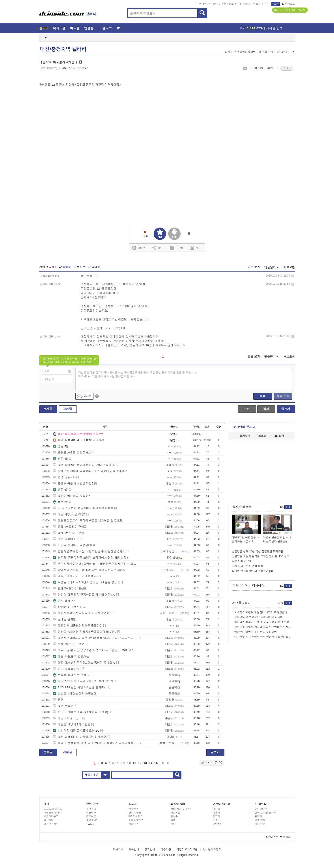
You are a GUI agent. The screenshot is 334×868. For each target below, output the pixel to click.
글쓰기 (286, 409)
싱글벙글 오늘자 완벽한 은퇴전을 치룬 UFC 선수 (261, 556)
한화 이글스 (135, 813)
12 (140, 763)
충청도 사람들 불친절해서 (72, 453)
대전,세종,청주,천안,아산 (71, 656)
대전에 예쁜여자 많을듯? (71, 496)
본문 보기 (254, 267)
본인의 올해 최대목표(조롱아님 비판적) (80, 712)
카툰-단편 (260, 824)
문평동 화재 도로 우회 (69, 675)
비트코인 (175, 813)
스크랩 (245, 68)
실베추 (139, 248)
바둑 (173, 820)
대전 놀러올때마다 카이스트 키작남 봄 (80, 737)
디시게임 (243, 4)
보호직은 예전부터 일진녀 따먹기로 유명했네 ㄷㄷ (263, 612)
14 (151, 763)
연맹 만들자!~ (64, 477)
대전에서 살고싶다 (67, 718)
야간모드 (288, 4)
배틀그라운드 (51, 816)
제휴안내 (134, 849)
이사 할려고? (64, 601)
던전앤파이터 (51, 824)
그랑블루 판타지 (53, 813)
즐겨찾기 (245, 436)
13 (145, 763)
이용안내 (282, 52)
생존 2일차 (62, 502)
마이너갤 (202, 4)
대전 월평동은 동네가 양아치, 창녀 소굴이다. (84, 465)
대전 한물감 (63, 706)
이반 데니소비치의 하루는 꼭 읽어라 (256, 632)
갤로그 (232, 4)
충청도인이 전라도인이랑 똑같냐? (77, 576)
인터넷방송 (261, 809)
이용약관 (166, 849)
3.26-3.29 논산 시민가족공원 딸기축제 (80, 687)
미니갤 (213, 4)
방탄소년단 (92, 820)
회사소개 (118, 849)
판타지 (258, 816)
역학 (173, 824)
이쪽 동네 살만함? (67, 669)
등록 (263, 396)
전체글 (48, 409)
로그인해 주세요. (245, 427)
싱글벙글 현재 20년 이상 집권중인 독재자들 (258, 552)
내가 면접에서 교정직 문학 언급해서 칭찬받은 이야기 (263, 637)
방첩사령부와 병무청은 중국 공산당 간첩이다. (85, 613)
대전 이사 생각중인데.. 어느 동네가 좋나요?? (84, 663)
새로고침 (289, 267)
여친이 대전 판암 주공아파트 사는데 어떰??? (84, 595)
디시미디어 (240, 586)
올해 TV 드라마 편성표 (70, 527)
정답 (58, 700)
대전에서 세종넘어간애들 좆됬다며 (78, 626)
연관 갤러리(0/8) (244, 52)
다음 (163, 763)
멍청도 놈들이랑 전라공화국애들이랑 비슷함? (85, 632)
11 (134, 763)
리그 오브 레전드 (53, 809)
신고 (196, 248)
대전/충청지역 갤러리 (63, 49)
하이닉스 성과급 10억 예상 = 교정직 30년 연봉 (262, 622)
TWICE (90, 824)
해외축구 (133, 824)
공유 (158, 248)
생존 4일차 (62, 459)
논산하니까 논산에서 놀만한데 (75, 694)
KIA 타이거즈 (136, 816)
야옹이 (216, 813)
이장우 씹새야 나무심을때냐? (74, 545)
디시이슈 (258, 586)
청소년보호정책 (212, 849)
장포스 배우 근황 (242, 561)
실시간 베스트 (242, 507)
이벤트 (255, 4)
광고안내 (150, 849)
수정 (247, 409)
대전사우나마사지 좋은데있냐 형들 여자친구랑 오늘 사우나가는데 (95, 638)
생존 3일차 (62, 490)
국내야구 (133, 809)
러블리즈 (91, 813)
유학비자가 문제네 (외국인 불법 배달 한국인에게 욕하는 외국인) (95, 564)
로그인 (275, 4)
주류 (215, 820)
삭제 (293, 276)
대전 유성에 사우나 (68, 539)
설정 (227, 52)
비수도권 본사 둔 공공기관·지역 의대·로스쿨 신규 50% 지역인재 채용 (95, 650)
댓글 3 (286, 68)
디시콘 (264, 4)
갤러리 (44, 28)
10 (129, 763)
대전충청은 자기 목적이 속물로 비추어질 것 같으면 (88, 521)
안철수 (174, 816)
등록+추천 (283, 396)
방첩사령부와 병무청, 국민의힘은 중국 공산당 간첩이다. (91, 551)
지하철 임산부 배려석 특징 (248, 566)
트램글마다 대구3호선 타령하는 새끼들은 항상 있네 (88, 582)
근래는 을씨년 (64, 619)
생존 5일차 (62, 446)
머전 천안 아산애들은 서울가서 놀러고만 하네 (85, 681)
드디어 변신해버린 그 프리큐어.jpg (252, 571)
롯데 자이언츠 (136, 820)
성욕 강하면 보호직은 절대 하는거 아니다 (259, 617)
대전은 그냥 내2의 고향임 (72, 724)
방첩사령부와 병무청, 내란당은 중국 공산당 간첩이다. (90, 570)
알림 (279, 436)
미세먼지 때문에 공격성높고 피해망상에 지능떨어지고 (90, 471)
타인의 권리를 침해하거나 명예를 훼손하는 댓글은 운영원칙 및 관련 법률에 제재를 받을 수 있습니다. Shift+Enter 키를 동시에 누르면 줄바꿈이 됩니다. (138, 375)
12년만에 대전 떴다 (68, 607)
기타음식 (218, 824)
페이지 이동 (212, 763)
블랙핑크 (91, 809)
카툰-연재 (260, 820)
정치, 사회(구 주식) (181, 809)
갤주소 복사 (266, 52)
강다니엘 (91, 816)
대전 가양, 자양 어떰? (69, 514)
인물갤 (223, 4)
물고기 (216, 816)
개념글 (67, 409)
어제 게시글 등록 (261, 28)
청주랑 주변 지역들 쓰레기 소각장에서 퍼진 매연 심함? (90, 558)
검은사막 (49, 820)
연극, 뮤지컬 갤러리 (266, 813)
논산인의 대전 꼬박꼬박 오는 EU (76, 731)
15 (156, 763)
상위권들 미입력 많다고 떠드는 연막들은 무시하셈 (263, 627)
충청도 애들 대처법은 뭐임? (73, 483)
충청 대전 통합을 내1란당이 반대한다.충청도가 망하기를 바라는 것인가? (95, 743)
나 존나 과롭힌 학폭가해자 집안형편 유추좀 (83, 508)
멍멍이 (216, 809)
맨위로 (285, 837)
